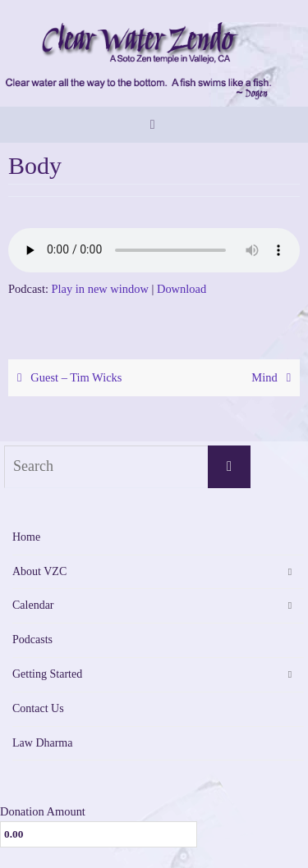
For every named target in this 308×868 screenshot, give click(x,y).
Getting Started (47, 674)
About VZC (39, 571)
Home (26, 537)
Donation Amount (43, 811)
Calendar (33, 605)
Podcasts (32, 640)
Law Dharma (42, 743)
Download (182, 289)
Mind (274, 377)
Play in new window (100, 289)
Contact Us (38, 708)
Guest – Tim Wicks (67, 377)
